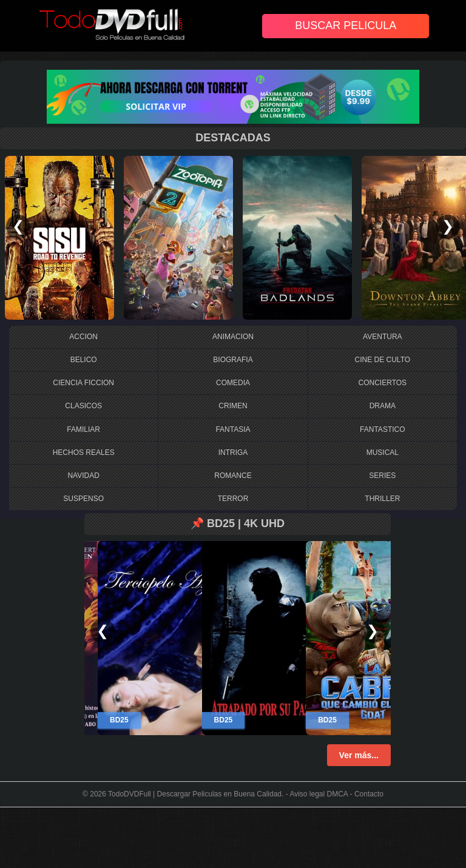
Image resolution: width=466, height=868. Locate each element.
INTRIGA (233, 453)
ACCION (83, 337)
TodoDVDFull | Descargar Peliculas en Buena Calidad (195, 794)
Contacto (369, 794)
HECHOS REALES (84, 453)
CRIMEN (233, 406)
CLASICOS (83, 406)
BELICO (84, 360)
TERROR (233, 499)
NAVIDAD (83, 476)
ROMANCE (233, 476)
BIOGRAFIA (233, 360)
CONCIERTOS (383, 383)
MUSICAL (383, 453)
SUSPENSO (83, 499)
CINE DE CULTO (383, 360)
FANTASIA (233, 429)
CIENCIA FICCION (83, 383)
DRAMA (383, 406)
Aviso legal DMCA (319, 794)
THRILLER (382, 499)
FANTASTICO (382, 429)
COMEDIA (233, 383)
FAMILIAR (83, 429)
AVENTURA (382, 337)
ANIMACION (233, 337)
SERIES (382, 476)
